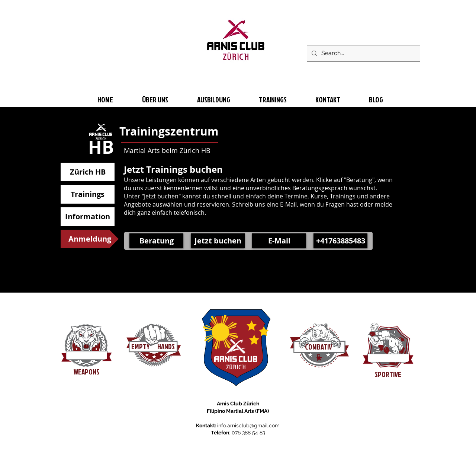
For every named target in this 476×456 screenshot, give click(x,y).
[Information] (88, 217)
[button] (90, 239)
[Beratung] (156, 241)
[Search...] (363, 53)
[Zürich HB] (88, 172)
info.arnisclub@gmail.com (248, 425)
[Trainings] (88, 194)
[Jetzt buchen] (218, 241)
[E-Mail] (279, 241)
